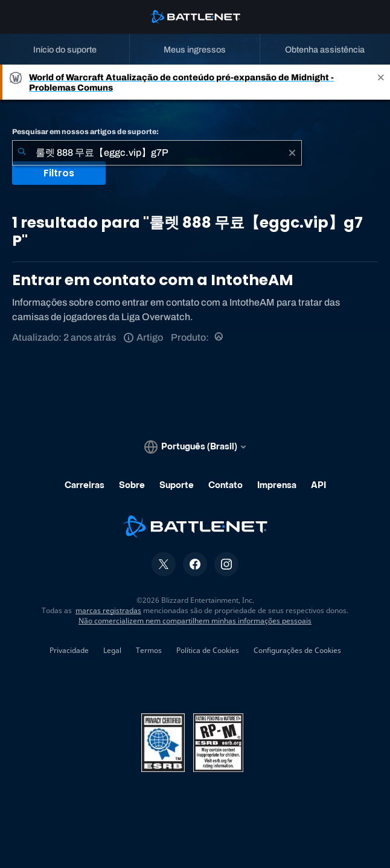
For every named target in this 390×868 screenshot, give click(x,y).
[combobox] (157, 153)
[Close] (381, 82)
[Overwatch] (219, 337)
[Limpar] (292, 153)
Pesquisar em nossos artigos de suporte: (85, 132)
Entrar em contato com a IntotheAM (153, 280)
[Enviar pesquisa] (22, 153)
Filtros (59, 173)
